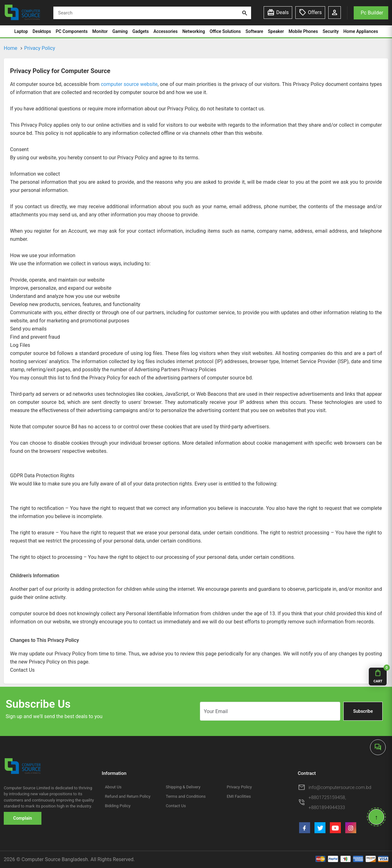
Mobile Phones (303, 31)
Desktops (42, 31)
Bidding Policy (118, 806)
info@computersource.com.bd (340, 787)
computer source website (129, 84)
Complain (23, 818)
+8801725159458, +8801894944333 (327, 802)
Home (11, 48)
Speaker (276, 31)
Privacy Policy (40, 48)
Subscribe (363, 711)
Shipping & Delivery (183, 787)
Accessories (166, 31)
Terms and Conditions (186, 796)
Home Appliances (361, 31)
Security (331, 31)
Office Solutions (225, 31)
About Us (113, 787)
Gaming (120, 31)
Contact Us (176, 806)
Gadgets (141, 31)
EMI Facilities (239, 796)
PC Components (72, 31)
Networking (194, 31)
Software (254, 31)
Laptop (21, 31)
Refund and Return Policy (128, 796)
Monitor (100, 31)
